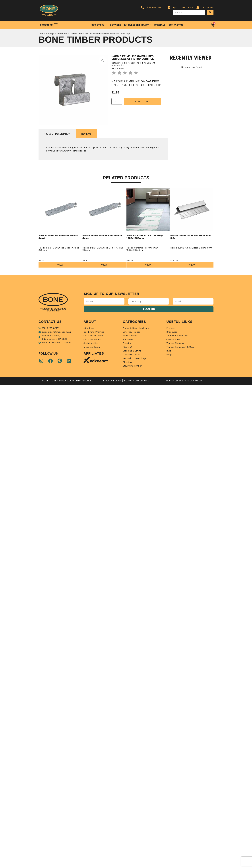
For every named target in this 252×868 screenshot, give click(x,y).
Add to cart (142, 101)
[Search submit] (210, 12)
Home (42, 34)
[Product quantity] (117, 101)
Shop (51, 34)
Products (62, 34)
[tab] (57, 134)
